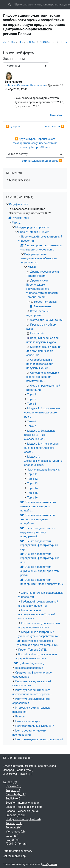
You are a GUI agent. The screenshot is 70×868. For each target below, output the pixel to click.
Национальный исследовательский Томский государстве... (37, 615)
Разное (20, 716)
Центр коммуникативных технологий (39, 739)
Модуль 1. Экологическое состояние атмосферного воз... (42, 413)
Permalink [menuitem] (56, 115)
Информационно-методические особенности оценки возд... (46, 42)
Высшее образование (29, 668)
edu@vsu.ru (50, 864)
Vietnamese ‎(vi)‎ (15, 832)
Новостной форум (61, 42)
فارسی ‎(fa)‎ (13, 840)
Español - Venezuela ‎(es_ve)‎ (23, 811)
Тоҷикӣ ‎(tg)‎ (10, 782)
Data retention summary (17, 851)
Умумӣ (31, 267)
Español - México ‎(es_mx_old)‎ (24, 807)
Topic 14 (32, 488)
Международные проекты (13, 42)
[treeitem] (35, 180)
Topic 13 (32, 483)
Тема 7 (32, 426)
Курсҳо (17, 222)
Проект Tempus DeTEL (32, 650)
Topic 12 (32, 479)
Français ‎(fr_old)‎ (16, 815)
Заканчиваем (67, 42)
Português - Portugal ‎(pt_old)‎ (23, 819)
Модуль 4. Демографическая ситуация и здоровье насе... (43, 461)
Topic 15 (32, 493)
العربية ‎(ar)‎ (12, 836)
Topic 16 (32, 498)
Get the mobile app (14, 856)
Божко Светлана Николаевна (27, 85)
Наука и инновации (28, 721)
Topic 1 (32, 394)
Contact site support (18, 758)
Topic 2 (32, 399)
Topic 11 (32, 474)
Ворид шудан (24, 770)
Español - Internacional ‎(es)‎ (22, 803)
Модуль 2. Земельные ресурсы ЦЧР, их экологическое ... (40, 435)
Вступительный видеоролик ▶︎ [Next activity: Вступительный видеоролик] (42, 161)
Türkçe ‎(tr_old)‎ (15, 823)
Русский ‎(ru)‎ (14, 786)
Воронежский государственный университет (31, 42)
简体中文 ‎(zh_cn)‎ (16, 844)
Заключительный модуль (43, 470)
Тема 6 (32, 421)
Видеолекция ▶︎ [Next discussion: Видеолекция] (54, 126)
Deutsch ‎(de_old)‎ (16, 794)
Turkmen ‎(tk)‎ (14, 827)
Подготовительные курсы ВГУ (35, 726)
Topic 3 (32, 404)
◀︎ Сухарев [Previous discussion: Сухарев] (13, 126)
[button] (10, 5)
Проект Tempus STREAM (21, 42)
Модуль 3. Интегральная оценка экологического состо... (41, 448)
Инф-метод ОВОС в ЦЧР (18, 774)
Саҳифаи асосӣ (5, 42)
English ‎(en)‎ (13, 799)
